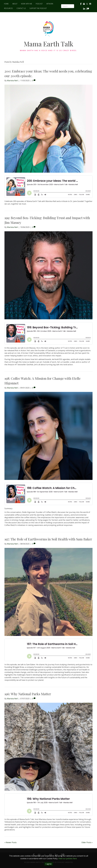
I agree (49, 864)
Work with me (27, 4)
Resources (8, 8)
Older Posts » (87, 842)
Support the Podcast (38, 8)
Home (6, 4)
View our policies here (68, 859)
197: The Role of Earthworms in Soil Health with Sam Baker (48, 539)
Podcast (39, 4)
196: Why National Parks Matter (28, 694)
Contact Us (21, 8)
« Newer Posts (11, 842)
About (15, 4)
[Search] (68, 6)
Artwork (50, 4)
